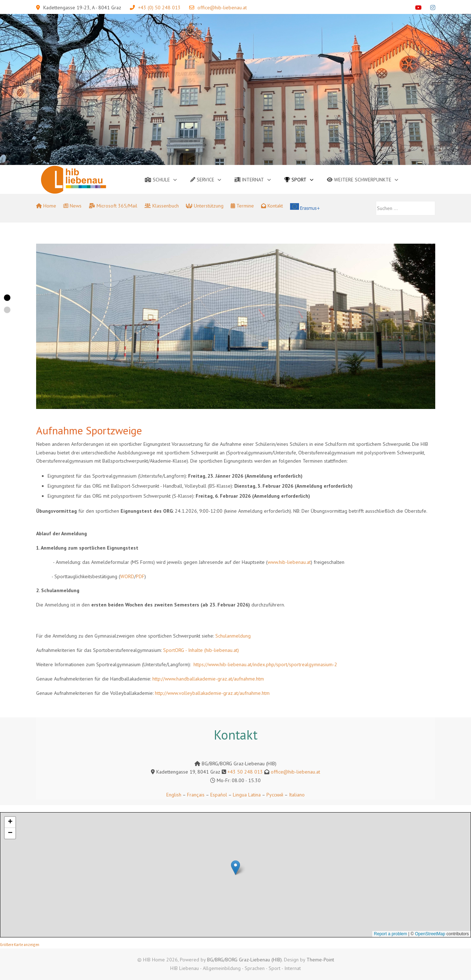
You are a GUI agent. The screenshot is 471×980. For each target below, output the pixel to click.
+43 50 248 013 (245, 772)
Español (219, 795)
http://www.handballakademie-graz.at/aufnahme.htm (208, 679)
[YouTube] (418, 8)
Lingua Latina (247, 795)
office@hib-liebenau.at (222, 8)
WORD (127, 576)
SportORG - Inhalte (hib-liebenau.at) (201, 650)
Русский (275, 795)
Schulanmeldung (233, 636)
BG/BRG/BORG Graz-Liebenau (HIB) (244, 960)
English (174, 795)
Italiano (297, 795)
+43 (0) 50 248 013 (159, 8)
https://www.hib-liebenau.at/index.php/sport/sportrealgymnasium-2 (265, 664)
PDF (140, 576)
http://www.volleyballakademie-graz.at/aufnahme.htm (212, 693)
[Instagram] (433, 8)
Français (195, 795)
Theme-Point (320, 960)
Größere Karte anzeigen (20, 945)
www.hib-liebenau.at (289, 562)
